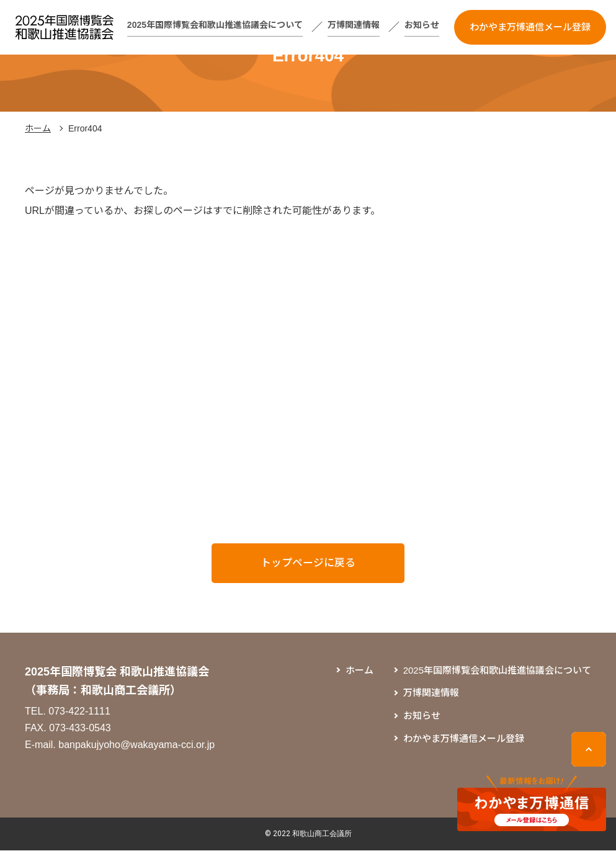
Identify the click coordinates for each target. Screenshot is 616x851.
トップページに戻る (308, 563)
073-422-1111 (79, 712)
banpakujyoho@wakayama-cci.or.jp (136, 745)
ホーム (38, 128)
